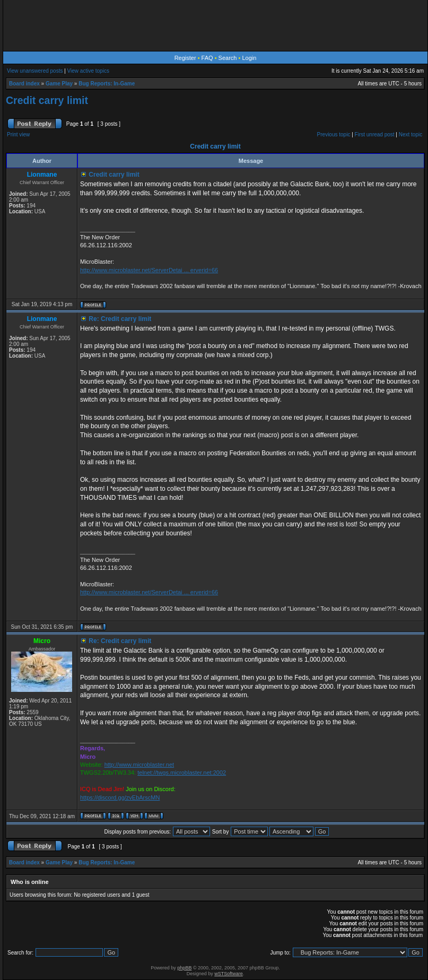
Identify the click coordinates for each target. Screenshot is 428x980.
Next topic (410, 135)
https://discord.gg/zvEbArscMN (120, 797)
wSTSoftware (229, 974)
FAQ (207, 58)
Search (228, 58)
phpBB (184, 968)
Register (185, 58)
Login (249, 58)
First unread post (375, 135)
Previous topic (334, 135)
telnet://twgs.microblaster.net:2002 (182, 773)
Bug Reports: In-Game (107, 84)
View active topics (88, 71)
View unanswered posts (35, 71)
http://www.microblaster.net (139, 765)
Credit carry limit (47, 100)
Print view (18, 135)
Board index (24, 84)
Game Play (59, 84)
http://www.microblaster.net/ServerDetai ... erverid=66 (149, 270)
